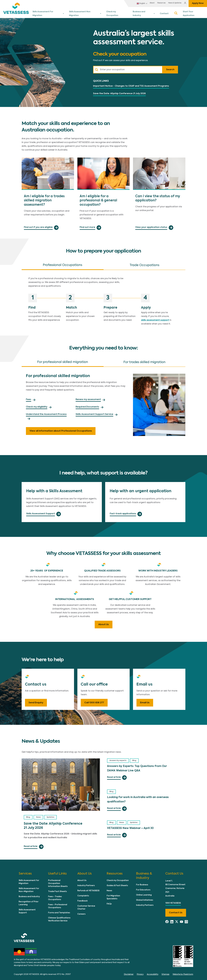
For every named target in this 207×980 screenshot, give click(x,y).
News (38, 815)
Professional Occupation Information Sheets (58, 882)
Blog (28, 815)
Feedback (82, 899)
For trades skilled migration (144, 361)
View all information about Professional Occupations (61, 429)
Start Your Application (194, 13)
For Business (142, 883)
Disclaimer (129, 973)
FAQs (109, 902)
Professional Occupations (63, 263)
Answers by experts (118, 759)
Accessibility (153, 973)
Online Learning (144, 893)
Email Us (145, 701)
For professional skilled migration (63, 360)
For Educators (143, 888)
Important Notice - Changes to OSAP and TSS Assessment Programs (131, 84)
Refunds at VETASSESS (88, 889)
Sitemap (165, 973)
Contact (164, 13)
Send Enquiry (36, 701)
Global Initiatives (145, 898)
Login (185, 3)
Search (176, 13)
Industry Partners (86, 884)
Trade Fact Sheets (57, 890)
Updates (50, 815)
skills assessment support (155, 318)
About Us (104, 623)
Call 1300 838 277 (94, 701)
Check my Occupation (118, 13)
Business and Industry (144, 13)
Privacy (140, 973)
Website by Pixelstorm (183, 973)
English (134, 3)
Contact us (176, 911)
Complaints (83, 894)
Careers (81, 912)
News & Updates (169, 3)
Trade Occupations (144, 264)
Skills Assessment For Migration (47, 13)
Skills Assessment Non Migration (85, 13)
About (146, 3)
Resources (156, 3)
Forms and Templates (59, 911)
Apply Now (198, 3)
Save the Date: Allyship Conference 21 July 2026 (119, 92)
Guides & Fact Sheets (117, 884)
